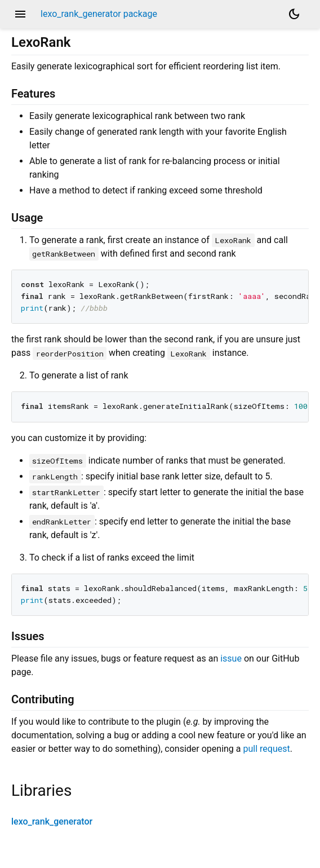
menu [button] (20, 14)
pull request (266, 749)
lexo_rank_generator (52, 821)
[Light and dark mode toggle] (294, 14)
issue (231, 658)
